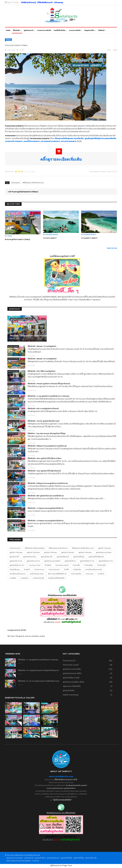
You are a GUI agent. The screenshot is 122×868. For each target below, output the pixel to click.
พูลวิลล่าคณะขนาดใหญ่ (104, 552)
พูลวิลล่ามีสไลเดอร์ (63, 557)
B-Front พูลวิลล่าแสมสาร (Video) (18, 239)
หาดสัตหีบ (13, 578)
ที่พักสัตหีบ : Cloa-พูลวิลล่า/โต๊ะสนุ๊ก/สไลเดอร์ (44, 471)
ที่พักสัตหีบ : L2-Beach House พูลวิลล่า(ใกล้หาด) (45, 508)
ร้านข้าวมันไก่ (101, 565)
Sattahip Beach (52, 234)
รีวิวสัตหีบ (48, 565)
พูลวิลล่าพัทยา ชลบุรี (13, 434)
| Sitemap (59, 2)
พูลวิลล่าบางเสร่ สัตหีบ (13, 346)
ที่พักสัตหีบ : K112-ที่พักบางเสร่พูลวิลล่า (42, 371)
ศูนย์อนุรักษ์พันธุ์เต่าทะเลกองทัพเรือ (101, 138)
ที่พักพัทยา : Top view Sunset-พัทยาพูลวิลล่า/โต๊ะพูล (47, 433)
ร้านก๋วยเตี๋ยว (89, 565)
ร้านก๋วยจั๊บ (76, 565)
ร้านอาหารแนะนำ (54, 570)
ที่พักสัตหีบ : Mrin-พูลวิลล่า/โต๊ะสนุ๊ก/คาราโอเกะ (45, 458)
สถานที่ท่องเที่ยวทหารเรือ (94, 570)
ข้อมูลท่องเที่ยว (89, 30)
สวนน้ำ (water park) (37, 574)
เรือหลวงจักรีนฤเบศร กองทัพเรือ (69, 138)
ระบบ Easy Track (34, 565)
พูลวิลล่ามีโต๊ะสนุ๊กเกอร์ (96, 557)
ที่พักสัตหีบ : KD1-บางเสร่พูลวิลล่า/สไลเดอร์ (43, 409)
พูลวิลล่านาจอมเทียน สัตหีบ (21, 319)
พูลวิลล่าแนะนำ (29, 30)
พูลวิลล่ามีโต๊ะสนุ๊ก (66, 858)
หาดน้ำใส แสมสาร (32, 141)
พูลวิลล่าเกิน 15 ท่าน (16, 561)
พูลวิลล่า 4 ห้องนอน (33, 552)
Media (115, 50)
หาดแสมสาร (16, 183)
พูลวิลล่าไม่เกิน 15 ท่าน (106, 561)
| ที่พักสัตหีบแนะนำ (45, 2)
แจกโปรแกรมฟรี (38, 578)
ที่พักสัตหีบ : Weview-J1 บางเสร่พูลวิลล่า (42, 346)
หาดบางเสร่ (90, 574)
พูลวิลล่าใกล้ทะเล (70, 561)
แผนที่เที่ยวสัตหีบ (60, 30)
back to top (112, 248)
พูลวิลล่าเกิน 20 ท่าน (33, 561)
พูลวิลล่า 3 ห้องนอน (16, 552)
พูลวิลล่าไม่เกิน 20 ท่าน (17, 565)
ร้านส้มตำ (27, 570)
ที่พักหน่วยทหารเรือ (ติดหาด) (58, 548)
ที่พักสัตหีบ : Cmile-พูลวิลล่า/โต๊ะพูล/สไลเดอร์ (29, 336)
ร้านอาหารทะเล (39, 570)
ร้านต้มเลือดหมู (15, 570)
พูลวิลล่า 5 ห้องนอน (50, 552)
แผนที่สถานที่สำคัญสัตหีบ (56, 578)
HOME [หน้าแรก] (28, 2)
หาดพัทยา (101, 574)
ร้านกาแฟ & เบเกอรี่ (62, 565)
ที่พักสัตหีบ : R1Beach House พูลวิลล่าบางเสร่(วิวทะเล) (47, 446)
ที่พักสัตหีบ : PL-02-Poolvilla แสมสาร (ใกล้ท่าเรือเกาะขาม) (39, 681)
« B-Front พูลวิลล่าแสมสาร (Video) (23, 192)
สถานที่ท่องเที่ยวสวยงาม (18, 574)
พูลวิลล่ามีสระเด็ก (47, 557)
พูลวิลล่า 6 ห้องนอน (68, 552)
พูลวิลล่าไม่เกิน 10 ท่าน (87, 561)
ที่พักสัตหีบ (16, 30)
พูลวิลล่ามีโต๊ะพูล (79, 557)
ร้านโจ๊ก (66, 570)
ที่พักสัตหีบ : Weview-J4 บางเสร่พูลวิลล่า (42, 359)
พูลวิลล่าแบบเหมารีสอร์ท (52, 561)
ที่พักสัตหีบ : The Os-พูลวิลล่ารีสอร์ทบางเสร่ (43, 421)
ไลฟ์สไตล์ (101, 30)
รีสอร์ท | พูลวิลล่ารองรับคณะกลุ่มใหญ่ (19, 861)
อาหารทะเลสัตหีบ (75, 30)
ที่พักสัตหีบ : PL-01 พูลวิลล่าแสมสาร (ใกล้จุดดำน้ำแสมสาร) (38, 670)
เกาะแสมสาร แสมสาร (51, 141)
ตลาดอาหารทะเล (15, 548)
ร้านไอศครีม (77, 570)
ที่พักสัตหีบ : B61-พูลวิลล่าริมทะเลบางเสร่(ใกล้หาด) (46, 496)
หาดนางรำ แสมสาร (14, 141)
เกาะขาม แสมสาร (50, 238)
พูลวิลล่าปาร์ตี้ (14, 557)
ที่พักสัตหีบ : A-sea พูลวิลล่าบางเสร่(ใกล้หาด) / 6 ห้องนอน (48, 396)
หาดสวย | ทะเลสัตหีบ (44, 30)
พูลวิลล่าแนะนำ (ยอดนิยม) (15, 858)
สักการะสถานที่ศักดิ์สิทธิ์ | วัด (57, 574)
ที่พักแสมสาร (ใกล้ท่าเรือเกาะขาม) (34, 183)
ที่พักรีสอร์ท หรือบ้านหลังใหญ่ (35, 548)
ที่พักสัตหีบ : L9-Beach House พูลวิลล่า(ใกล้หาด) (46, 521)
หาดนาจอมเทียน (76, 574)
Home (8, 30)
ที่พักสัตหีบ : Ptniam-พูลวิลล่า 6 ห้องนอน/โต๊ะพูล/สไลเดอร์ (49, 384)
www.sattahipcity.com (61, 776)
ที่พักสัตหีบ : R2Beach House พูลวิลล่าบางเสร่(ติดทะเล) (48, 483)
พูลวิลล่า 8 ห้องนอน (85, 552)
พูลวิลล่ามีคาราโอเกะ (30, 557)
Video (8, 40)
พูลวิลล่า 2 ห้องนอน (104, 548)
